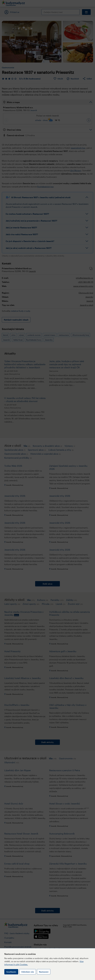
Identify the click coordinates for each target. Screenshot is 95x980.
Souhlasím (11, 972)
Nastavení (44, 972)
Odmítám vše (28, 972)
